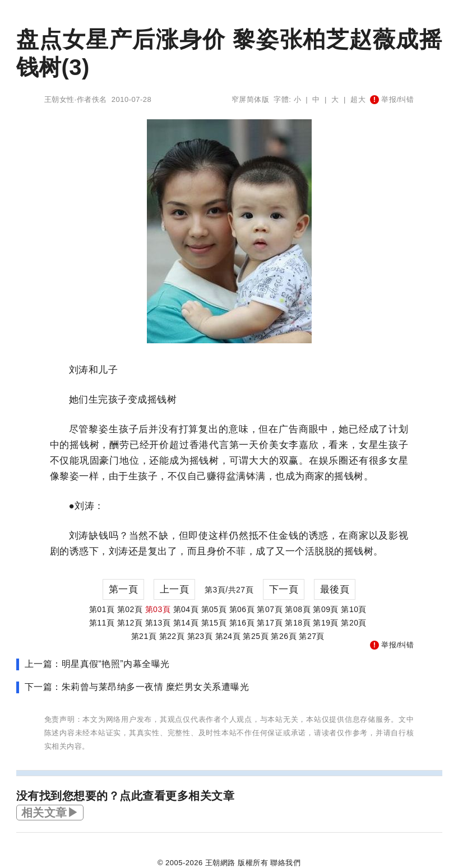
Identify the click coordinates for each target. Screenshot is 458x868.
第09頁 (326, 609)
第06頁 (242, 609)
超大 (358, 99)
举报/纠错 (392, 99)
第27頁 (312, 636)
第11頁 (102, 623)
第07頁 (270, 609)
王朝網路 (220, 863)
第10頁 (354, 609)
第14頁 (186, 623)
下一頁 (284, 589)
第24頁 (228, 636)
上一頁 (175, 589)
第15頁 (214, 623)
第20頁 (354, 623)
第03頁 (158, 609)
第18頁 (298, 623)
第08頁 (298, 609)
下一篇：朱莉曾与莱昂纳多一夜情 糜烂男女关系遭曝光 (137, 687)
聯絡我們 (285, 863)
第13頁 (158, 623)
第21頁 (144, 636)
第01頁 (102, 609)
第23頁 (200, 636)
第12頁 (130, 623)
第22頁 (172, 636)
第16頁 (242, 623)
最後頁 (335, 589)
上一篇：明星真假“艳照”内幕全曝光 (97, 664)
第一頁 (124, 589)
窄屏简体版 (251, 99)
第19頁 (326, 623)
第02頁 (130, 609)
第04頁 (186, 609)
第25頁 (256, 636)
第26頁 (284, 636)
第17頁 (270, 623)
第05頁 (214, 609)
